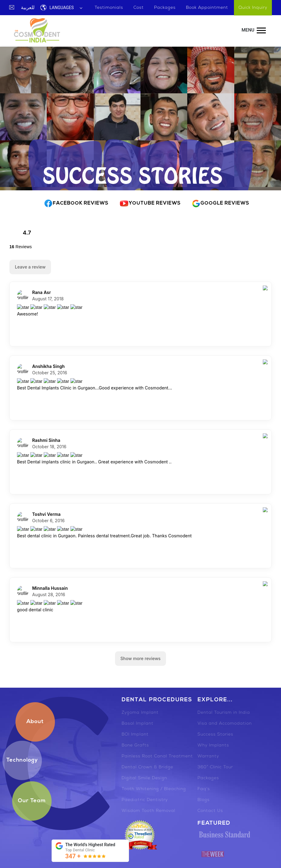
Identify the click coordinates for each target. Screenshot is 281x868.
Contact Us (210, 811)
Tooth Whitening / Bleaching (154, 789)
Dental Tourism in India (224, 713)
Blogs (204, 800)
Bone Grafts (135, 745)
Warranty (208, 756)
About (35, 722)
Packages (208, 778)
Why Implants (213, 745)
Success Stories (215, 734)
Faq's (204, 789)
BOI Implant (135, 734)
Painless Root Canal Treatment (157, 756)
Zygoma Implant (140, 713)
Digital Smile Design (144, 778)
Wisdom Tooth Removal (149, 811)
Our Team (32, 801)
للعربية (28, 7)
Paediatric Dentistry (145, 800)
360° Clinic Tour (215, 767)
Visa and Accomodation (225, 724)
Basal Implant (138, 724)
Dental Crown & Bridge (147, 767)
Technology (22, 760)
